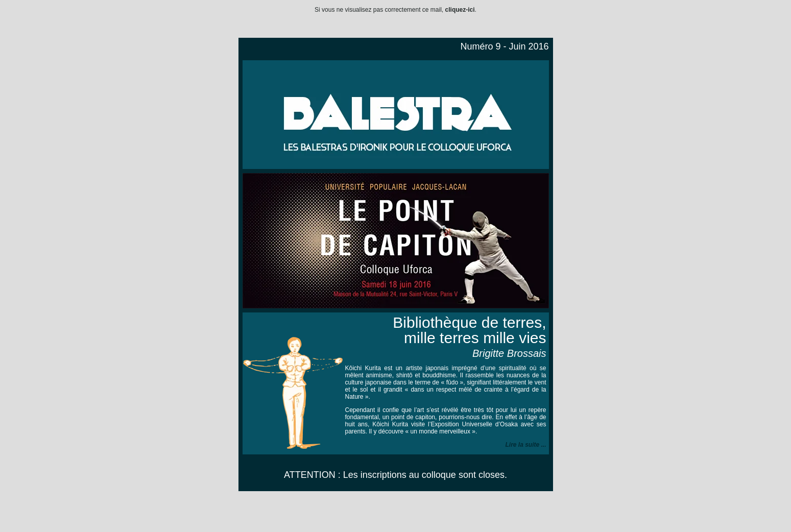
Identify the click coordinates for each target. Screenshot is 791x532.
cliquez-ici (460, 10)
